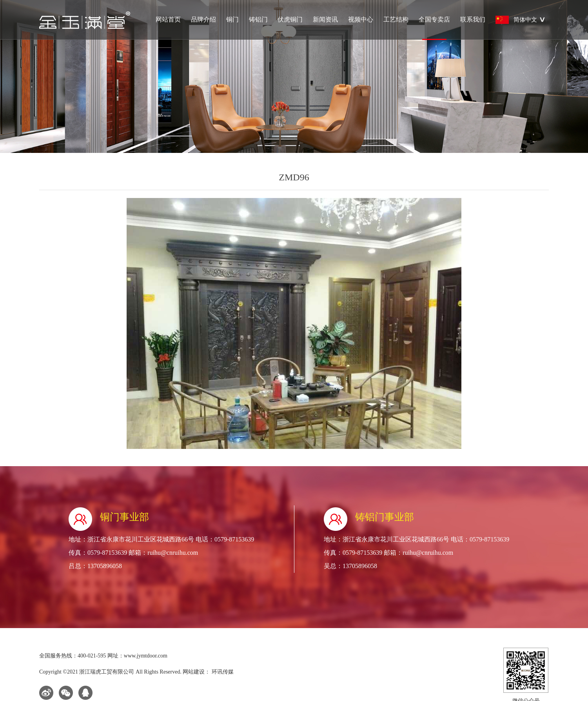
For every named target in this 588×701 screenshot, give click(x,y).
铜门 (232, 19)
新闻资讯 (325, 19)
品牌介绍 (203, 19)
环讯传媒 (222, 672)
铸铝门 (258, 19)
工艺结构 (396, 19)
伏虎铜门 (290, 19)
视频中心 (361, 19)
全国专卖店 (434, 28)
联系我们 (473, 19)
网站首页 (168, 19)
